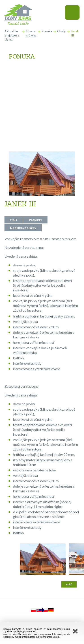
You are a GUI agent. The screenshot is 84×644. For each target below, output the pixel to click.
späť (69, 584)
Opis (14, 220)
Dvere (18, 114)
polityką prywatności (25, 631)
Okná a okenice (26, 125)
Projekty (35, 220)
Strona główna (31, 33)
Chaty (61, 31)
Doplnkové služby (23, 228)
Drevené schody (26, 102)
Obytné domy (24, 79)
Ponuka (47, 31)
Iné (15, 137)
